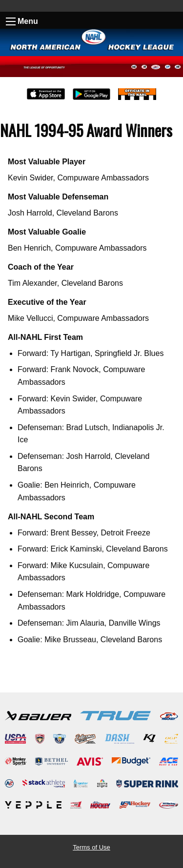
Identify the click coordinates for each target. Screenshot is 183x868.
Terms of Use (91, 847)
